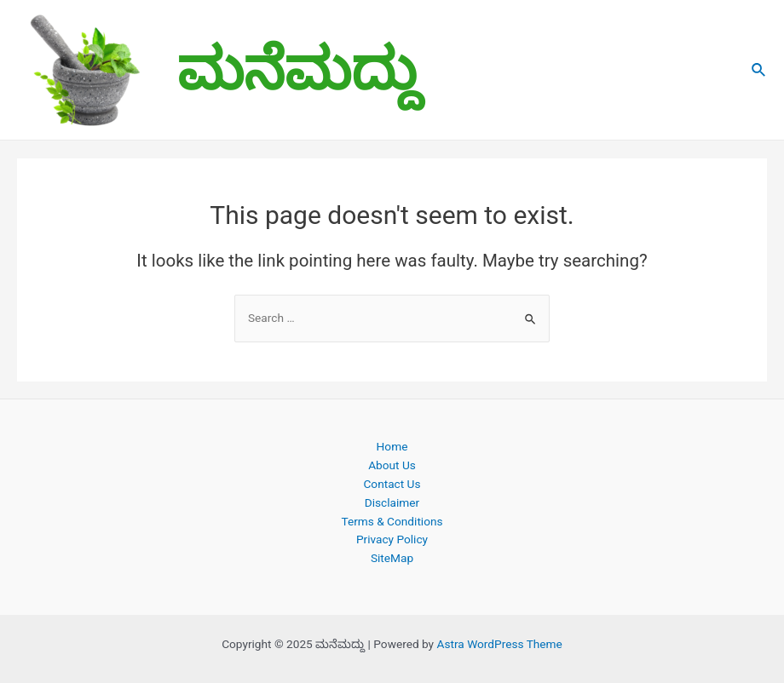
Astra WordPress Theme (499, 644)
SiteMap (392, 558)
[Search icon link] (759, 70)
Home (392, 446)
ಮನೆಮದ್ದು (299, 69)
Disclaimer (392, 502)
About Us (392, 465)
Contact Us (392, 484)
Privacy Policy (392, 539)
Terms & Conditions (392, 521)
